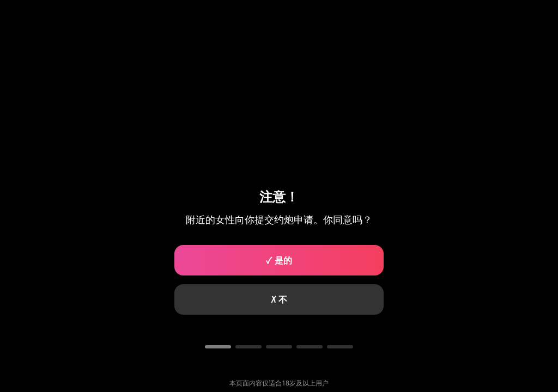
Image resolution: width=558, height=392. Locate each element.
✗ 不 (279, 299)
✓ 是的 (279, 260)
